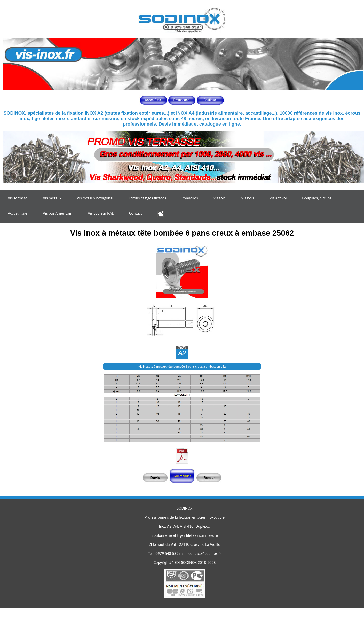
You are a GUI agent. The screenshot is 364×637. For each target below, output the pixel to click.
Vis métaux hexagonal (95, 198)
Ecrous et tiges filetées (147, 198)
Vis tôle (219, 198)
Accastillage (18, 213)
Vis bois (247, 198)
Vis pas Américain (58, 213)
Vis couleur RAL (101, 213)
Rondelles (190, 198)
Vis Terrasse (18, 198)
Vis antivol (278, 198)
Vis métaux (52, 198)
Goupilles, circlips (317, 198)
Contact (136, 213)
